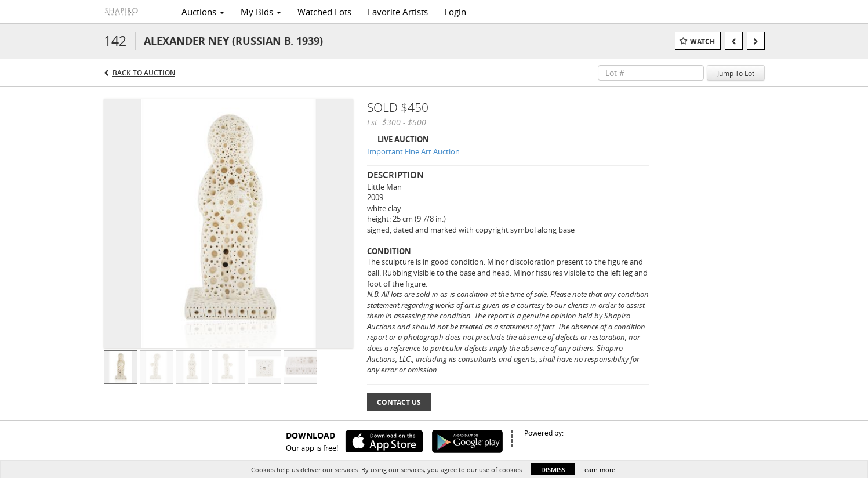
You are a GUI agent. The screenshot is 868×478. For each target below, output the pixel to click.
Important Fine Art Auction (413, 151)
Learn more (598, 470)
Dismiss (553, 470)
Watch (702, 41)
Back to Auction (144, 73)
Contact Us (399, 402)
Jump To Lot (736, 73)
